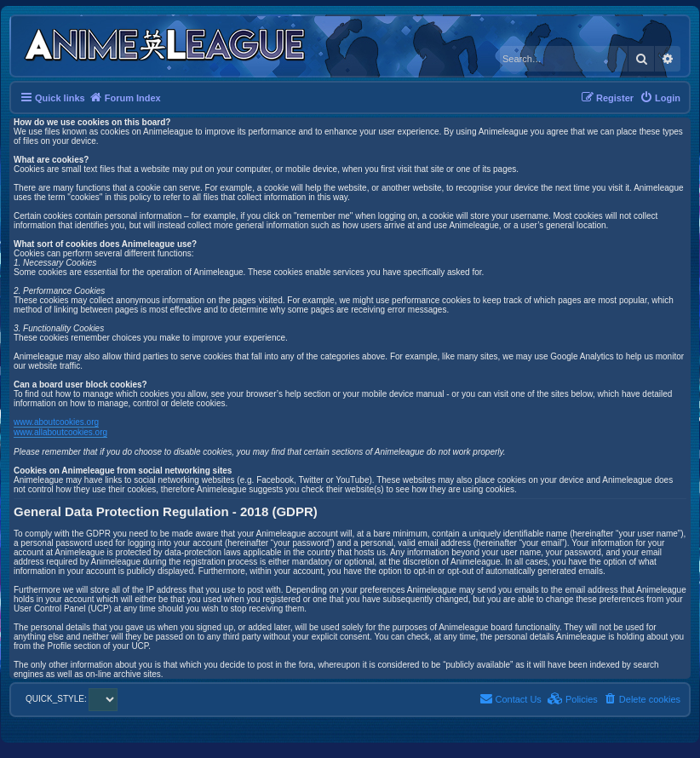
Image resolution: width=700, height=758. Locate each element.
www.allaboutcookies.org (60, 432)
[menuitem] (660, 98)
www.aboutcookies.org (56, 422)
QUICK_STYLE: (72, 699)
